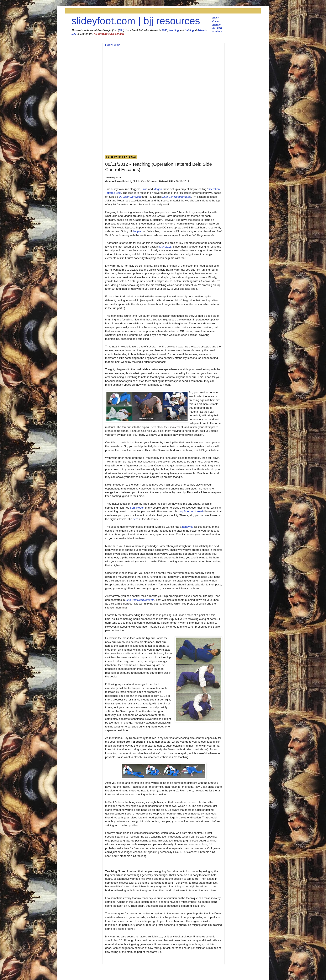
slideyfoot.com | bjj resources (136, 21)
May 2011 (165, 247)
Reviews (216, 25)
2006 (165, 30)
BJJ (121, 30)
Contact (216, 21)
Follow (109, 45)
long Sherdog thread (190, 511)
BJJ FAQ (217, 28)
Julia (145, 189)
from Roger (137, 508)
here (136, 519)
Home (215, 18)
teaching (174, 30)
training (189, 30)
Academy (217, 32)
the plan (138, 231)
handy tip (188, 527)
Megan (158, 189)
